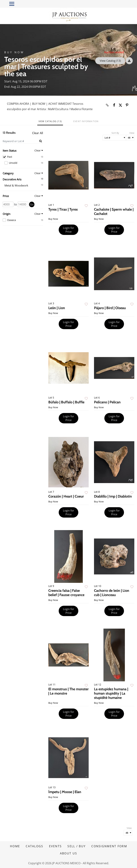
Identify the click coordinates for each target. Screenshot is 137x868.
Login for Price (68, 230)
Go (32, 204)
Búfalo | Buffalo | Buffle (66, 402)
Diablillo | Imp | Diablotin (113, 496)
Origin (7, 214)
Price (6, 196)
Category (8, 173)
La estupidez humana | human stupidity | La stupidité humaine (111, 693)
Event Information (86, 121)
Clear (38, 150)
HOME (15, 846)
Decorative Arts (12, 179)
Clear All (38, 133)
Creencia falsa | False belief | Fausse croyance (66, 593)
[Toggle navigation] (12, 4)
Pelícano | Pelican (107, 402)
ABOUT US (68, 853)
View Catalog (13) (110, 61)
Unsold (24, 163)
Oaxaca (23, 220)
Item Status (10, 151)
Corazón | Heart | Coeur (66, 496)
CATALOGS (34, 846)
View (132, 133)
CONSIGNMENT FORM (109, 846)
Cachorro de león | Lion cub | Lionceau (112, 593)
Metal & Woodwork (16, 185)
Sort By (115, 133)
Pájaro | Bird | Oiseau (110, 308)
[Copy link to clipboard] (107, 105)
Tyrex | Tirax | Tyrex (63, 209)
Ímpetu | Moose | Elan (65, 792)
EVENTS (55, 846)
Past (23, 157)
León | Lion (57, 308)
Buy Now (14, 52)
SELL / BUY (77, 846)
